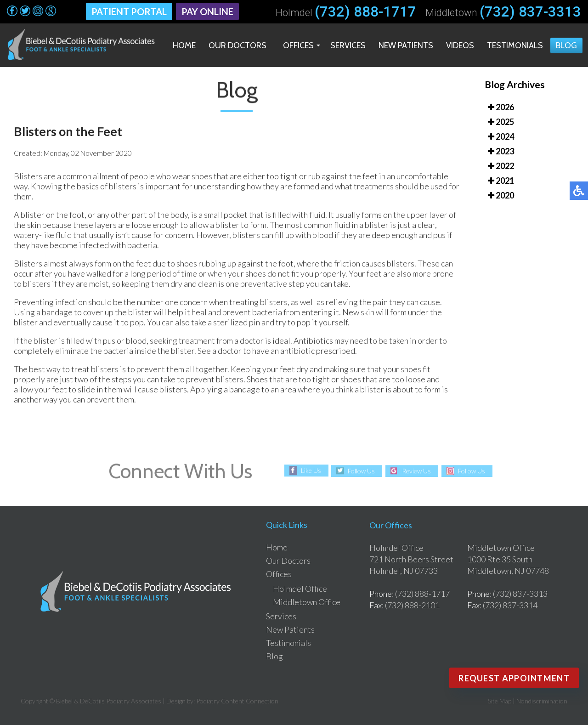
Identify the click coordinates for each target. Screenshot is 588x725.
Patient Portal (129, 11)
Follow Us (361, 471)
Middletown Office (307, 602)
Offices (298, 45)
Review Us (416, 471)
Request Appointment (514, 678)
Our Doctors (237, 45)
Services (348, 45)
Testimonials (515, 45)
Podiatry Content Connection (237, 701)
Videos (460, 45)
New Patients (406, 45)
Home (184, 45)
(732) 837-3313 (530, 12)
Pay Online (207, 11)
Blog (566, 45)
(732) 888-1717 (365, 12)
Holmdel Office (300, 589)
